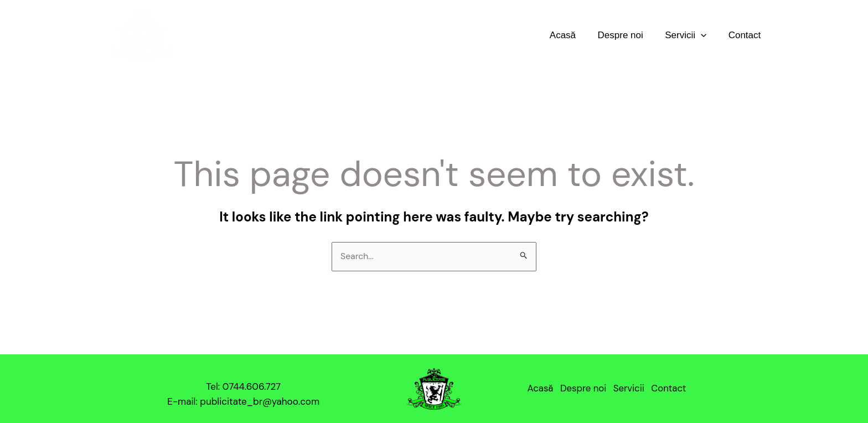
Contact (746, 35)
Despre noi (628, 35)
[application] (705, 35)
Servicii (690, 35)
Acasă (573, 35)
